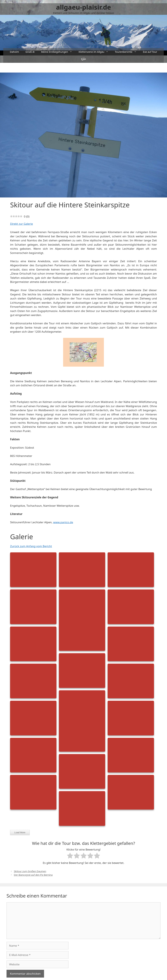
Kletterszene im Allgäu (95, 52)
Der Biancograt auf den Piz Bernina (33, 875)
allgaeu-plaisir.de (84, 7)
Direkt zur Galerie (22, 224)
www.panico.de (63, 522)
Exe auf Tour (150, 52)
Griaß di (30, 52)
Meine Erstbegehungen (58, 52)
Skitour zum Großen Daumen (30, 871)
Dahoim (14, 52)
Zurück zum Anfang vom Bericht (31, 546)
